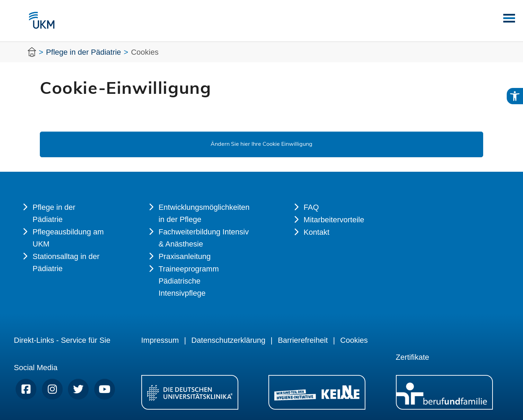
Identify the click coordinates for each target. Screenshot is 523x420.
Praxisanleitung (185, 256)
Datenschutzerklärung (228, 340)
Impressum (160, 340)
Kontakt (317, 232)
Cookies (354, 340)
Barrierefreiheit (303, 340)
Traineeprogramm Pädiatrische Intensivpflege (189, 281)
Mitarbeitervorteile (334, 220)
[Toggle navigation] (507, 18)
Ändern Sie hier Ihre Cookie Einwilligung (261, 144)
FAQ (311, 207)
